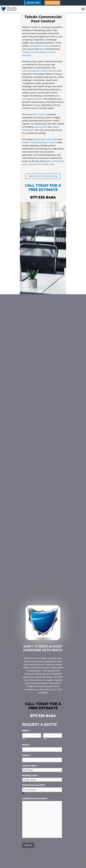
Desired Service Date (34, 785)
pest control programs (37, 683)
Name (27, 731)
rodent (31, 665)
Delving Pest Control (39, 46)
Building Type (31, 775)
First (24, 739)
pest (60, 661)
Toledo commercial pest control (39, 142)
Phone (27, 755)
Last (45, 739)
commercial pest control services (40, 71)
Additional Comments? (35, 798)
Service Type (30, 766)
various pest (40, 127)
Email (26, 745)
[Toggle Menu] (83, 9)
